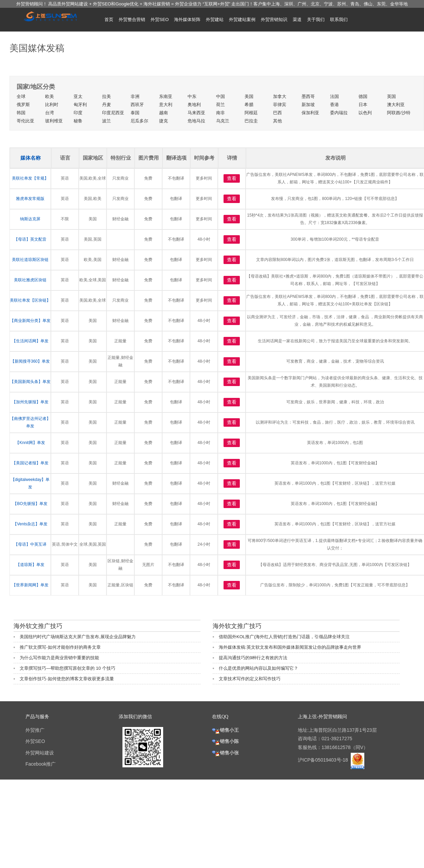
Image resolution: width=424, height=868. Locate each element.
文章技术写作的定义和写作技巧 (250, 679)
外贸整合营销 (132, 19)
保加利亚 (310, 113)
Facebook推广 (41, 764)
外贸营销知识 (274, 19)
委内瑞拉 (339, 113)
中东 (192, 96)
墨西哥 (308, 96)
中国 (220, 96)
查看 (232, 178)
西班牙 (137, 105)
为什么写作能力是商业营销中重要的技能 (59, 658)
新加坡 (308, 105)
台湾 (50, 113)
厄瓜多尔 (139, 121)
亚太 (78, 96)
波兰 (107, 121)
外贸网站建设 (40, 753)
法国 (334, 96)
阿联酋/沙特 (399, 113)
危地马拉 (196, 121)
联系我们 (339, 19)
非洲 (135, 96)
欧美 (50, 96)
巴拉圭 (251, 121)
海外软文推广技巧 (38, 626)
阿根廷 (251, 113)
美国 (249, 96)
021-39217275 (337, 739)
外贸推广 (35, 730)
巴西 (277, 113)
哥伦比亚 (25, 121)
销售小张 (225, 753)
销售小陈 (225, 741)
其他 (277, 121)
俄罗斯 (23, 105)
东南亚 (166, 96)
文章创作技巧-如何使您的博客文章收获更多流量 (67, 679)
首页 (109, 19)
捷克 (163, 121)
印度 (78, 113)
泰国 (135, 113)
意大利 (166, 105)
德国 (363, 96)
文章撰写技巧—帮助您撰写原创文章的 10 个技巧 (68, 668)
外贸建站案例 (242, 19)
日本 (363, 105)
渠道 (297, 19)
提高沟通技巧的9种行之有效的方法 (253, 658)
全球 (21, 96)
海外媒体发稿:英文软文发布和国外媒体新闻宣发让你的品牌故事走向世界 (290, 647)
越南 (163, 113)
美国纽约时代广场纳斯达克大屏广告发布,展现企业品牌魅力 (78, 637)
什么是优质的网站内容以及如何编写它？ (258, 668)
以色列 (365, 113)
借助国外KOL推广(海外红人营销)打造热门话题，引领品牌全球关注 (284, 637)
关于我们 (316, 19)
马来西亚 (196, 113)
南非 (220, 113)
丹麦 (107, 105)
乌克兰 (223, 121)
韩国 (21, 113)
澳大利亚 (396, 105)
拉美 (107, 96)
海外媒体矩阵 (187, 19)
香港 (334, 105)
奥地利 (194, 105)
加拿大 (280, 96)
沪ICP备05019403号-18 (324, 760)
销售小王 (225, 730)
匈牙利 (80, 105)
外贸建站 (215, 19)
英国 (391, 96)
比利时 (52, 105)
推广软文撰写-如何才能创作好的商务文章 (60, 647)
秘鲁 (78, 121)
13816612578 (336, 747)
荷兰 (220, 105)
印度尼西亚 (113, 113)
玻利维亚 (54, 121)
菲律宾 (280, 105)
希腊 (249, 105)
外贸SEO (160, 19)
